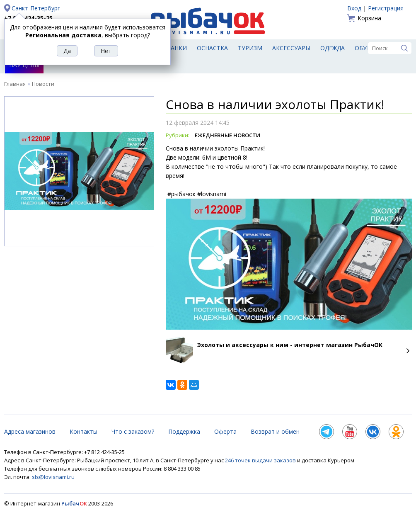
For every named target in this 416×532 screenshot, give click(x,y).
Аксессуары (291, 48)
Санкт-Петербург (36, 8)
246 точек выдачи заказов (261, 460)
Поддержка (184, 431)
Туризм (250, 48)
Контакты (83, 431)
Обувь (365, 48)
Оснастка (212, 48)
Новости (43, 84)
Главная (15, 84)
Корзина (369, 18)
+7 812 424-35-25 (28, 18)
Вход (354, 8)
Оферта (225, 431)
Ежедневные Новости (227, 135)
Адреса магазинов (30, 431)
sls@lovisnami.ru (53, 477)
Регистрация (386, 8)
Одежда (333, 48)
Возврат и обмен (275, 431)
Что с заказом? (133, 431)
